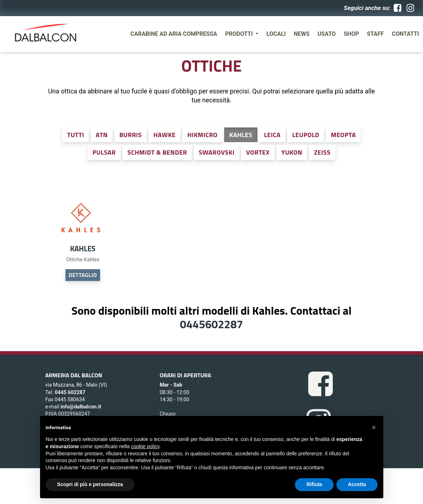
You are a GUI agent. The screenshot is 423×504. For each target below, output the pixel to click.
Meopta (343, 135)
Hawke (164, 135)
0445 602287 (70, 392)
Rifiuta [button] (314, 484)
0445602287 (211, 324)
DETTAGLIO (83, 275)
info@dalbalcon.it (81, 407)
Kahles (241, 135)
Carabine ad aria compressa (174, 34)
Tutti (76, 135)
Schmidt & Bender (157, 152)
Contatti (405, 34)
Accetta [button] (357, 484)
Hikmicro (203, 135)
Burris (131, 135)
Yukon (292, 152)
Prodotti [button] (240, 34)
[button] (374, 427)
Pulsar (104, 152)
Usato (327, 34)
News (301, 34)
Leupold (306, 135)
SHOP (351, 34)
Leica (272, 135)
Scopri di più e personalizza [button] (90, 484)
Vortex (258, 152)
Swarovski (217, 152)
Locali (276, 34)
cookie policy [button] (145, 446)
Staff (375, 34)
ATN (102, 135)
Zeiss (322, 152)
